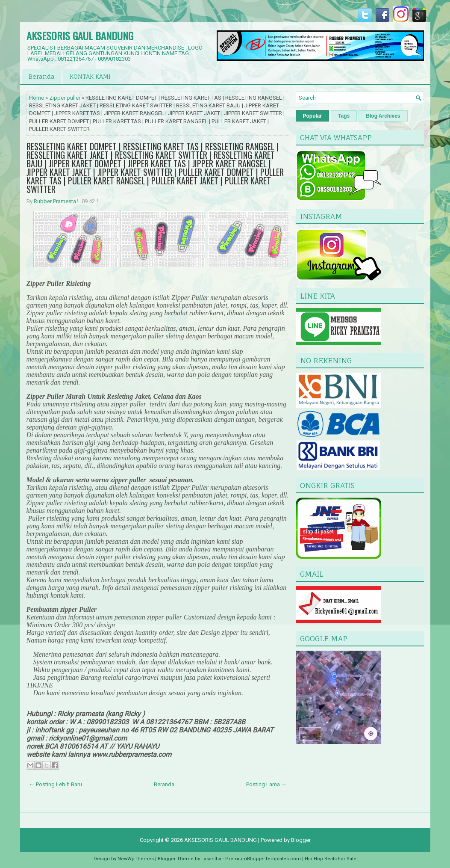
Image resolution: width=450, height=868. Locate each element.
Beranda (42, 76)
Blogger (301, 840)
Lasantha (211, 859)
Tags (344, 116)
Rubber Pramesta (55, 201)
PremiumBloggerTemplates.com (263, 859)
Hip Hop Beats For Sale (331, 859)
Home (37, 98)
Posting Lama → (266, 784)
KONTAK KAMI (90, 76)
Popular (313, 116)
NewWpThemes (136, 859)
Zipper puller (65, 98)
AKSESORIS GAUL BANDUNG (80, 36)
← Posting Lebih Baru (56, 784)
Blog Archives (383, 116)
